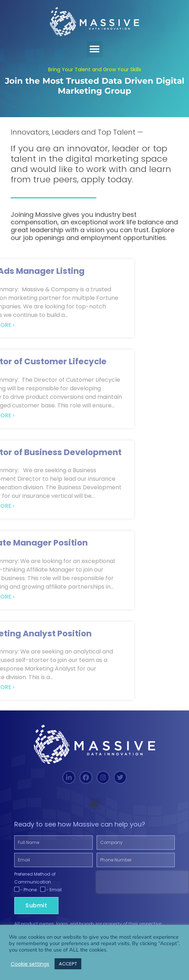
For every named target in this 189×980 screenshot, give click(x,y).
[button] (95, 49)
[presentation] (142, 882)
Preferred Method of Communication (35, 878)
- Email (54, 890)
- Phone (28, 890)
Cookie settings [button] (30, 964)
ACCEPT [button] (68, 964)
